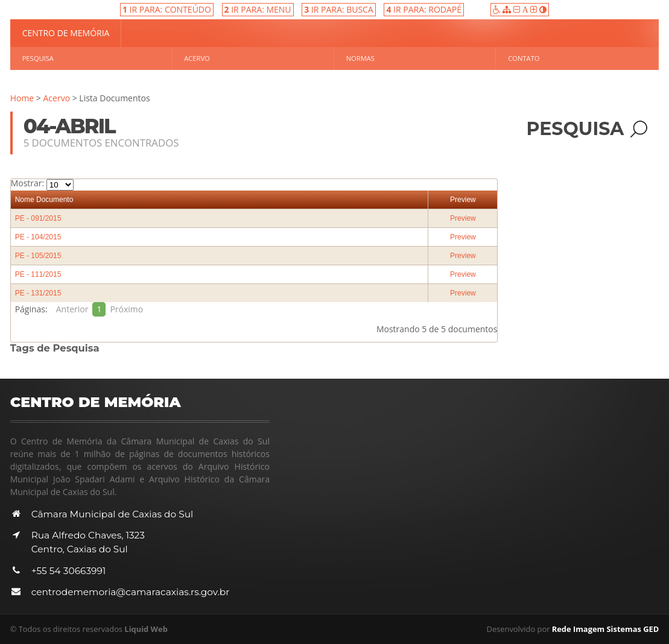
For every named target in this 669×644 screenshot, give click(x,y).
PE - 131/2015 (38, 293)
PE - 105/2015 (38, 256)
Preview (463, 200)
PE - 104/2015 (38, 237)
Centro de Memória (66, 33)
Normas (360, 58)
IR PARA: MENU (258, 9)
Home (22, 98)
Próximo (126, 309)
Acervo (197, 58)
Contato (524, 58)
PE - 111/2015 (38, 274)
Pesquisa (38, 58)
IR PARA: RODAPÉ (424, 9)
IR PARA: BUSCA (339, 9)
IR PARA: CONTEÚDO (167, 9)
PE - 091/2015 (38, 218)
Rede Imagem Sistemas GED (606, 629)
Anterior (72, 309)
